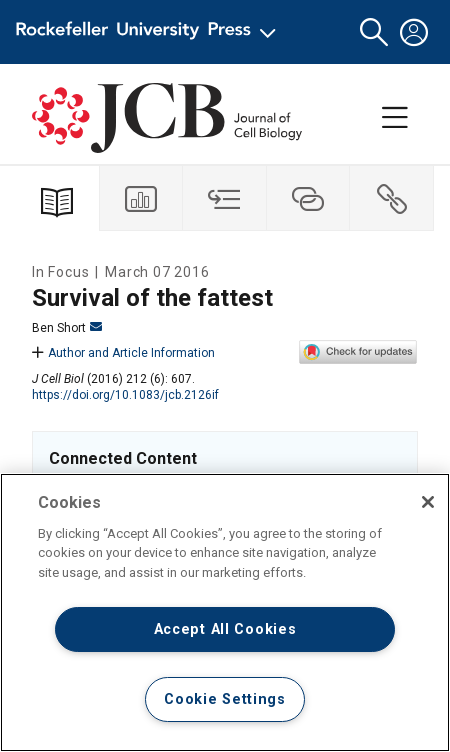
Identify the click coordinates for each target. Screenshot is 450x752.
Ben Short (67, 328)
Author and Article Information (123, 353)
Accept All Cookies (225, 629)
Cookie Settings (225, 699)
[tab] (142, 198)
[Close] (428, 502)
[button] (374, 32)
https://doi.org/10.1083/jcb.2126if (125, 395)
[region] (225, 612)
